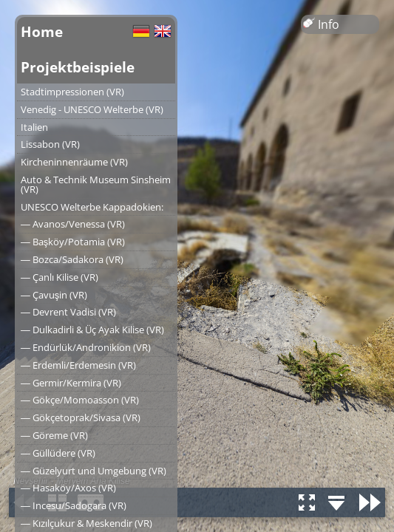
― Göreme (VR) (54, 435)
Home (42, 31)
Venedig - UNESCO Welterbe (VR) (92, 109)
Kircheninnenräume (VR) (74, 162)
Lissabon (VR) (50, 144)
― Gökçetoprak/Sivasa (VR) (81, 417)
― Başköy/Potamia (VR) (73, 242)
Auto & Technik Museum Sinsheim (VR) (96, 184)
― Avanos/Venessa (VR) (73, 224)
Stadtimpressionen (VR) (72, 92)
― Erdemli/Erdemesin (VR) (78, 365)
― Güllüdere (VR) (58, 453)
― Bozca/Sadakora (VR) (72, 259)
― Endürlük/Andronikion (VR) (86, 347)
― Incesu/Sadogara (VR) (74, 505)
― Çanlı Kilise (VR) (60, 277)
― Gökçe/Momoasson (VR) (80, 400)
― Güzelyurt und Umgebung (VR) (94, 471)
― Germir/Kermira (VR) (71, 383)
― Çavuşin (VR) (54, 295)
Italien (34, 127)
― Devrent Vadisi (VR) (68, 312)
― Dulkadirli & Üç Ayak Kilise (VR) (92, 330)
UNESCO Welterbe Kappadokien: (92, 207)
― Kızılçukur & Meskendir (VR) (86, 523)
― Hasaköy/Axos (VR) (68, 488)
